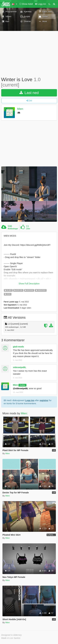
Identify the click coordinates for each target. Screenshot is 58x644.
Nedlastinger (13, 229)
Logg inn (30, 400)
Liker (28, 229)
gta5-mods (18, 347)
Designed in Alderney (11, 635)
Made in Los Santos (11, 638)
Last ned (29, 93)
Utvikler (22, 385)
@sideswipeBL (21, 388)
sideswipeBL (20, 367)
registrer (44, 400)
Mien (20, 109)
